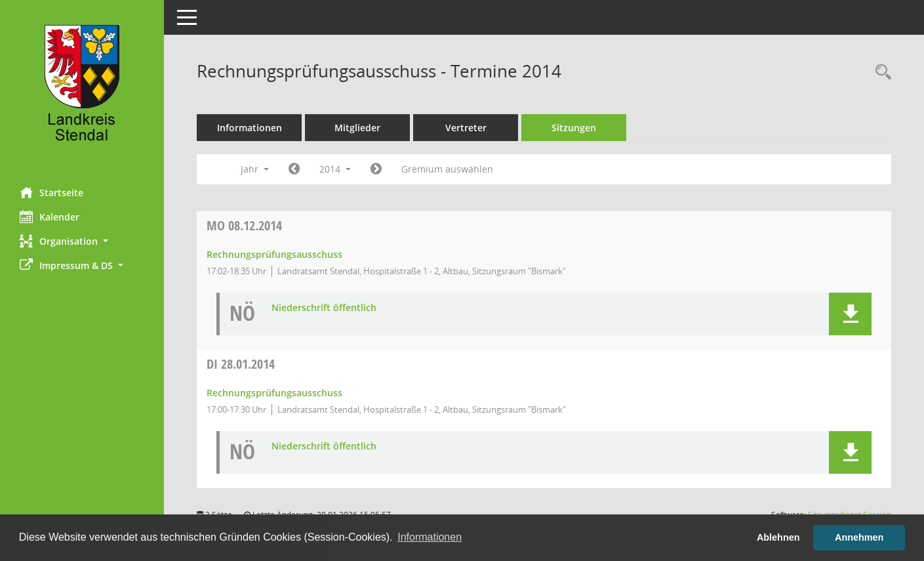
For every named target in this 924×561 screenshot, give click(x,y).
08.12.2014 (244, 225)
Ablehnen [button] (778, 537)
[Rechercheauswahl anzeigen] (880, 73)
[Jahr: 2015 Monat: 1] (376, 169)
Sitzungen (574, 128)
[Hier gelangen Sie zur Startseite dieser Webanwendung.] (82, 89)
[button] (82, 241)
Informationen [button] (430, 537)
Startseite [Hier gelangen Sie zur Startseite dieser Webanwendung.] (51, 192)
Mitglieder (357, 128)
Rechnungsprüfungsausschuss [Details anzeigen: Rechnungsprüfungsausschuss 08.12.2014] (274, 254)
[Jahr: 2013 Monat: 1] (294, 169)
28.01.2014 (241, 364)
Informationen (250, 128)
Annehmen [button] (859, 537)
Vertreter (466, 128)
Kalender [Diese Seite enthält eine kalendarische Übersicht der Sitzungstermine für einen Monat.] (50, 217)
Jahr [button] (255, 169)
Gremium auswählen (447, 169)
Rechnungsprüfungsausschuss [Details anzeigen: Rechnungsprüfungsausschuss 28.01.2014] (274, 393)
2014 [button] (335, 169)
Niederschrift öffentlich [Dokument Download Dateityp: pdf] (324, 308)
